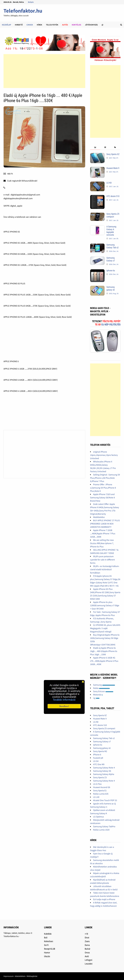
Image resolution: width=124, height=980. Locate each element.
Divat (87, 938)
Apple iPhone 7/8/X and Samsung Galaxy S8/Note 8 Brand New (102, 498)
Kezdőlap (6, 25)
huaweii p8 (98, 758)
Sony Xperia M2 (100, 751)
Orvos (87, 953)
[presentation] (95, 147)
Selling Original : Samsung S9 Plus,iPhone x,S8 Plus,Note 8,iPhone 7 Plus (105, 478)
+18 (86, 934)
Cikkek (30, 25)
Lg (96, 698)
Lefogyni (89, 960)
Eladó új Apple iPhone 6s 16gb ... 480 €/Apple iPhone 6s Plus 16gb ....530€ (104, 651)
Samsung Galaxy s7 (111, 259)
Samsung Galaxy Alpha (104, 774)
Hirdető (19, 25)
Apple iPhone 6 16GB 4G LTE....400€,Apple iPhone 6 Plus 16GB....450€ (104, 661)
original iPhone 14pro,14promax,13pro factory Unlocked (104, 455)
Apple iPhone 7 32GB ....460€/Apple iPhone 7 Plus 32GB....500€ (103, 533)
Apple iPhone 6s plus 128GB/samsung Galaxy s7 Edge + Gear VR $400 (105, 605)
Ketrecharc (49, 941)
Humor (47, 953)
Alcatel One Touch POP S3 (105, 800)
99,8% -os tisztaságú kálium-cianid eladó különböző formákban (105, 569)
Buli (46, 938)
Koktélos (76, 25)
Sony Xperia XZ (113, 154)
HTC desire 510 (113, 196)
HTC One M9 (99, 764)
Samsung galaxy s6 (111, 288)
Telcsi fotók (52, 25)
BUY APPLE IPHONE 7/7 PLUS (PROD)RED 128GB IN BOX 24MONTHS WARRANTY (105, 524)
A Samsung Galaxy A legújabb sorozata (111, 231)
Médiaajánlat (32, 976)
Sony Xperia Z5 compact (113, 215)
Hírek (39, 25)
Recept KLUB (50, 949)
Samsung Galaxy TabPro (104, 826)
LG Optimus (99, 817)
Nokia (101, 688)
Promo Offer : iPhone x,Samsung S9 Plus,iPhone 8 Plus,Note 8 (103, 488)
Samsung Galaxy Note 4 (104, 768)
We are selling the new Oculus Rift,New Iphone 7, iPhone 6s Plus (102, 543)
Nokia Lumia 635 (101, 794)
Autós (65, 25)
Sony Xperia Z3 (100, 777)
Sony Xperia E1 (100, 790)
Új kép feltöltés (111, 325)
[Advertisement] (44, 71)
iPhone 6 (97, 755)
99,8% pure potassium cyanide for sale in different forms (102, 560)
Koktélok (48, 934)
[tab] (95, 147)
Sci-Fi (46, 945)
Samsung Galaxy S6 (102, 771)
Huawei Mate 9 (113, 168)
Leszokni (89, 964)
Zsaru (87, 941)
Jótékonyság (91, 25)
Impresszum (9, 976)
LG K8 (109, 183)
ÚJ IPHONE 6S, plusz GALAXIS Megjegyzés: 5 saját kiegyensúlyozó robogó (105, 628)
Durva (87, 945)
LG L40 (96, 797)
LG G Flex (97, 784)
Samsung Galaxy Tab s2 (112, 246)
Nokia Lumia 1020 (101, 830)
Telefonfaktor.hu (23, 11)
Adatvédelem (20, 976)
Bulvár (87, 949)
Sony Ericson (103, 691)
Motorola (98, 695)
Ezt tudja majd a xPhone (104, 899)
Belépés (31, 2)
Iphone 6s (111, 271)
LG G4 (96, 761)
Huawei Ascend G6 (102, 787)
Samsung (104, 685)
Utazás (47, 956)
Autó (87, 956)
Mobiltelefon (99, 517)
